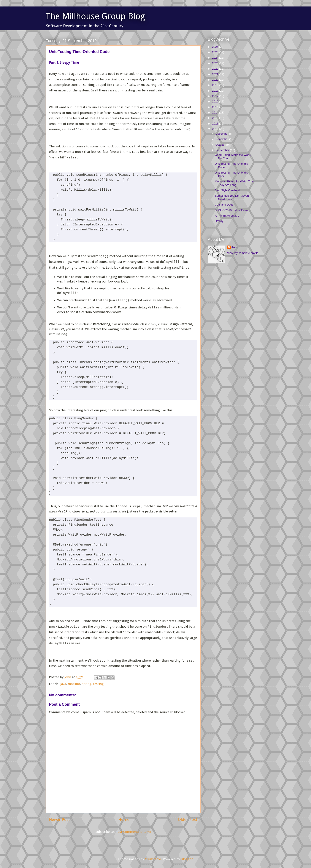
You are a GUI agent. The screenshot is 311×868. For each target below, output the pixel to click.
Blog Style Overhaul (227, 190)
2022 (216, 69)
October (221, 145)
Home (124, 819)
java (63, 684)
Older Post (188, 819)
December (222, 134)
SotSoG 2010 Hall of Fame (231, 210)
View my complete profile (243, 253)
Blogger (187, 859)
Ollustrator (153, 859)
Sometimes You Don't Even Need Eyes (232, 197)
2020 (216, 80)
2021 (216, 74)
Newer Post (59, 819)
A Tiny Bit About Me (227, 216)
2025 (216, 52)
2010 (216, 129)
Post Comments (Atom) (133, 832)
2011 (216, 124)
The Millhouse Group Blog (95, 16)
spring (87, 684)
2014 (216, 112)
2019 (216, 85)
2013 (216, 118)
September (223, 150)
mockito (74, 684)
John (235, 247)
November (222, 139)
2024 (216, 58)
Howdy (219, 221)
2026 (216, 47)
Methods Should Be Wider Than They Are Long (235, 183)
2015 (216, 107)
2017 (216, 96)
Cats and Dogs (224, 205)
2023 (216, 63)
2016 (216, 101)
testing (98, 684)
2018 (216, 91)
